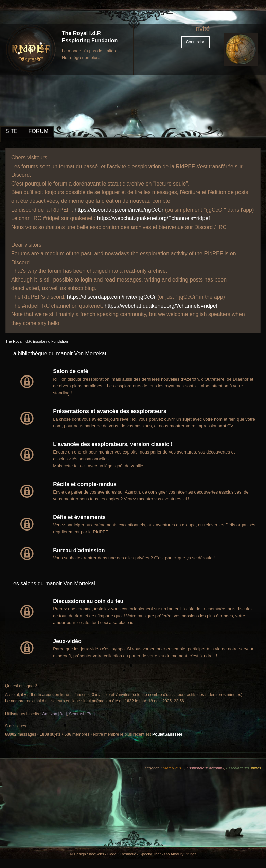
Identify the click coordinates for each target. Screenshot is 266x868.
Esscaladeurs (237, 768)
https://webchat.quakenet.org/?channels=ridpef (154, 218)
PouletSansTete (167, 734)
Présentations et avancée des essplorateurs (110, 411)
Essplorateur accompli (205, 768)
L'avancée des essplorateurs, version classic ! (113, 444)
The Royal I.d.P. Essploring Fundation (37, 341)
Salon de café (70, 371)
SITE (12, 131)
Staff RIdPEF (174, 768)
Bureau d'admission (79, 550)
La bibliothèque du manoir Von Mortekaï (58, 354)
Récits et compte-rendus (85, 484)
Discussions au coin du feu (88, 601)
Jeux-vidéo (67, 641)
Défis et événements (79, 517)
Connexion (196, 42)
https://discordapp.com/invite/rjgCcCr (119, 210)
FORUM (39, 131)
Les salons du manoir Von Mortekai (53, 584)
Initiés (256, 768)
